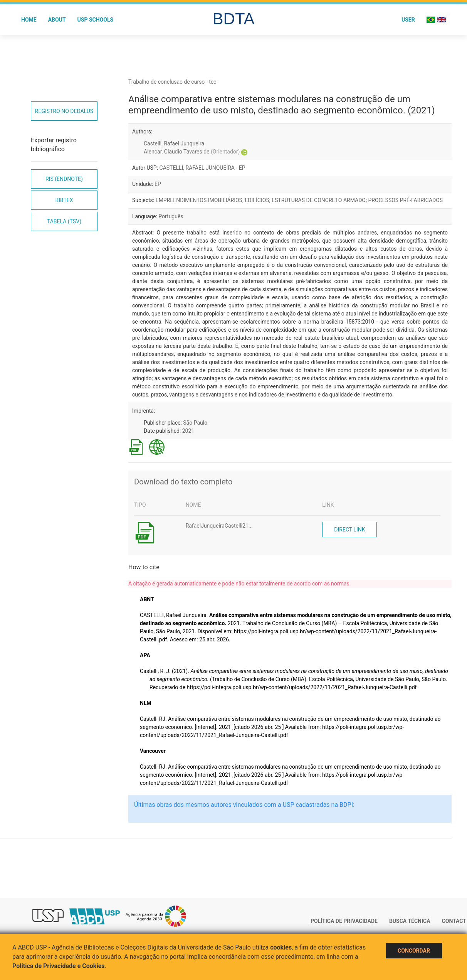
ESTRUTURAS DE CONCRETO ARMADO (319, 200)
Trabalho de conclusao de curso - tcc (172, 82)
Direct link (349, 530)
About (57, 20)
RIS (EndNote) (64, 179)
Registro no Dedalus (64, 111)
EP (158, 184)
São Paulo (195, 423)
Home (29, 20)
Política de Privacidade (344, 921)
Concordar (414, 951)
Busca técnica (410, 921)
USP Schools (96, 20)
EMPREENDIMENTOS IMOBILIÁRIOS (199, 200)
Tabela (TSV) (64, 221)
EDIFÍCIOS (257, 200)
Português (171, 216)
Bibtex (64, 200)
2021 (188, 431)
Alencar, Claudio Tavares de (192, 152)
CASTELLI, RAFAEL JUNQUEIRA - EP (202, 168)
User (408, 20)
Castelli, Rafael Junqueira (174, 143)
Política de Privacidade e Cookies (59, 966)
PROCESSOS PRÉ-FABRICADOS (405, 200)
